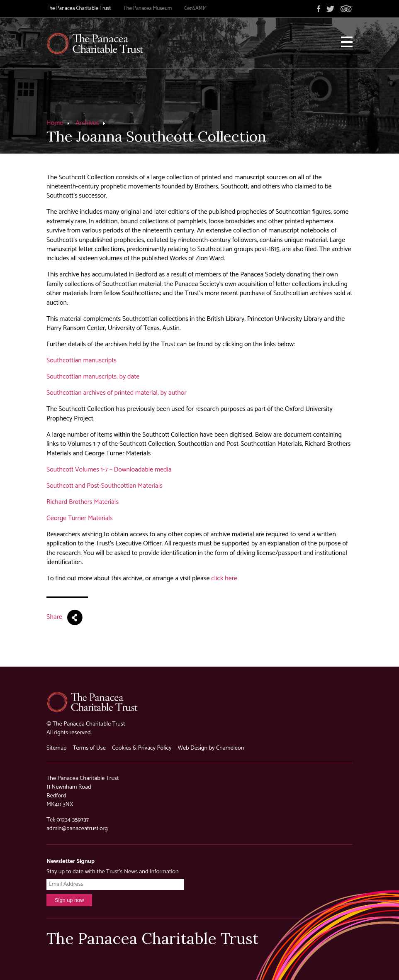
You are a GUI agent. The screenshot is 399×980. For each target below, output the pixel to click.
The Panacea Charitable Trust (79, 9)
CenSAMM (195, 9)
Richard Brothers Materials (83, 502)
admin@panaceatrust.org (77, 828)
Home (55, 123)
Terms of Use (89, 748)
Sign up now (69, 900)
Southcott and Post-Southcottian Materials (105, 486)
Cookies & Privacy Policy (142, 748)
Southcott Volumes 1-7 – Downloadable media (109, 470)
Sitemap (56, 748)
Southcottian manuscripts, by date (93, 377)
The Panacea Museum (147, 9)
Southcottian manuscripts (82, 360)
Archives (87, 123)
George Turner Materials (80, 518)
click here (224, 578)
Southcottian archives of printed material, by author (117, 393)
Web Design (193, 748)
